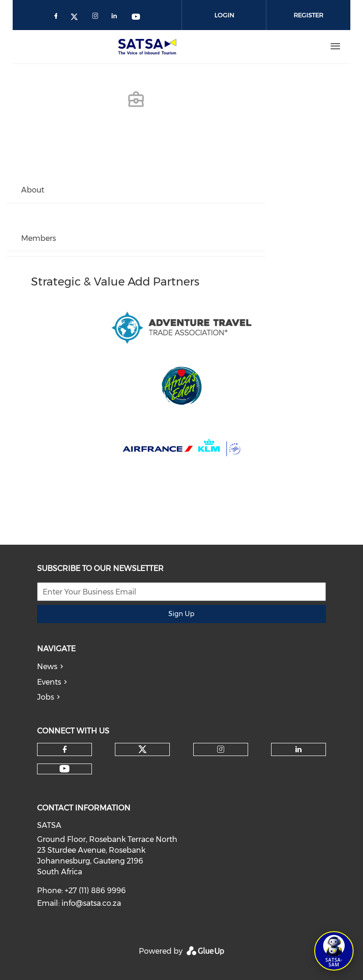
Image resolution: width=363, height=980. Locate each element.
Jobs (45, 697)
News (47, 667)
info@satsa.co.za (91, 903)
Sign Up (181, 614)
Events (49, 682)
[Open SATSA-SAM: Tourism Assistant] (334, 951)
